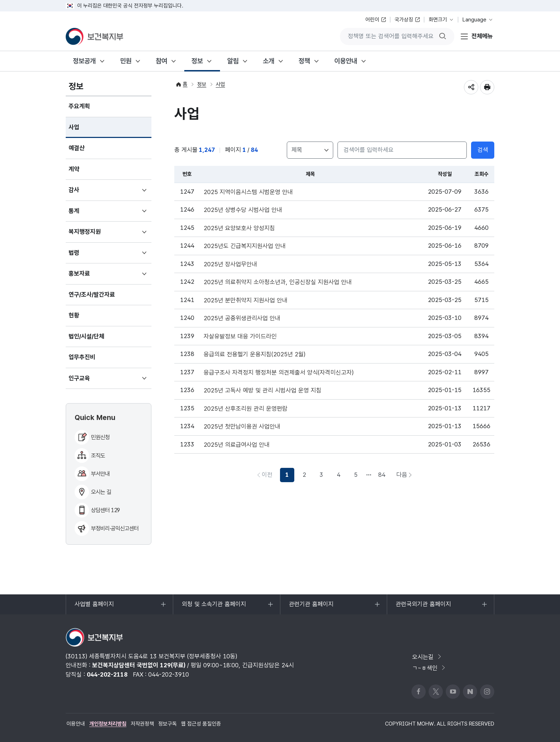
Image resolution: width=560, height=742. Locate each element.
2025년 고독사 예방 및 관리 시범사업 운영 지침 (262, 390)
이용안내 (346, 61)
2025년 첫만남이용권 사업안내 (242, 427)
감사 (84, 193)
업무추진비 (82, 357)
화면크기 (438, 20)
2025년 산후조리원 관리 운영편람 (246, 409)
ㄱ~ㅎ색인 (429, 668)
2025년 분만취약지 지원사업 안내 (246, 300)
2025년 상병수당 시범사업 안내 (243, 210)
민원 (126, 61)
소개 (269, 61)
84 (382, 475)
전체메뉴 (482, 36)
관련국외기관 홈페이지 (423, 607)
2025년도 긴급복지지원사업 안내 (245, 246)
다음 (406, 477)
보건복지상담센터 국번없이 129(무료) (139, 665)
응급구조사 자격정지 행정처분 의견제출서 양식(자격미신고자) (279, 373)
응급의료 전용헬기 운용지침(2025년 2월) (254, 354)
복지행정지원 (95, 235)
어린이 (372, 20)
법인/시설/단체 (86, 336)
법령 (84, 256)
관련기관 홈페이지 (311, 607)
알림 (233, 61)
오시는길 (427, 657)
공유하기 (471, 87)
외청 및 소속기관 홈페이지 (214, 607)
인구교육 (90, 381)
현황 (74, 315)
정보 (197, 61)
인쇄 (487, 87)
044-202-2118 (107, 674)
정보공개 (84, 61)
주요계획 (79, 106)
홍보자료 (90, 277)
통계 (84, 214)
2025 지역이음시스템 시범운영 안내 (248, 192)
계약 (74, 169)
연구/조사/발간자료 (92, 295)
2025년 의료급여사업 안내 (237, 445)
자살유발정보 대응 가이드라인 (240, 337)
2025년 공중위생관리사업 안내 (242, 318)
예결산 (77, 148)
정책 (304, 61)
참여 (161, 61)
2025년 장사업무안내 (230, 264)
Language (474, 20)
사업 (74, 127)
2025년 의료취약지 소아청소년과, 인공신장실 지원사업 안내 (278, 282)
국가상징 (404, 20)
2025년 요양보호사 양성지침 (239, 228)
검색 (483, 150)
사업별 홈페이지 (94, 607)
